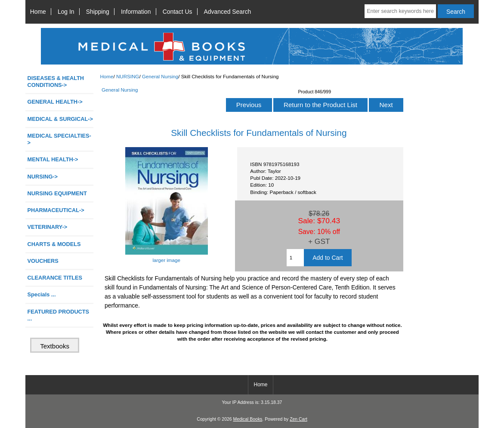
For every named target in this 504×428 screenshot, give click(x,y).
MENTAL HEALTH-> (53, 159)
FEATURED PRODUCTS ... (59, 315)
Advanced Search (228, 12)
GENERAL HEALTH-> (55, 102)
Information (136, 12)
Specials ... (42, 294)
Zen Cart (298, 419)
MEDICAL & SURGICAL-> (60, 119)
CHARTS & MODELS (54, 244)
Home (38, 12)
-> (43, 177)
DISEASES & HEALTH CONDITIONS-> (56, 82)
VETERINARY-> (48, 227)
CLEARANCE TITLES (55, 278)
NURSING (128, 76)
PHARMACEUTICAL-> (56, 210)
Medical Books (247, 419)
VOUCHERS (43, 261)
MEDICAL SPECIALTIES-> (59, 139)
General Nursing (160, 76)
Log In (66, 12)
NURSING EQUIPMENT (57, 193)
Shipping (98, 12)
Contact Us (178, 12)
